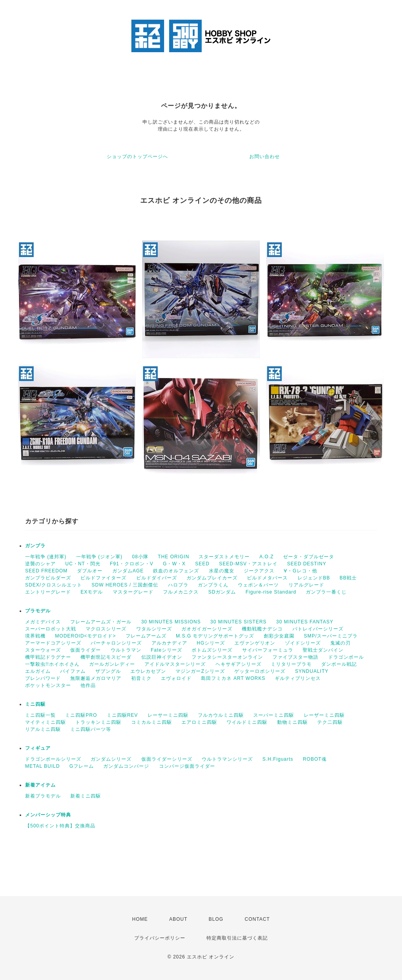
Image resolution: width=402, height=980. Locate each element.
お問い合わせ (265, 157)
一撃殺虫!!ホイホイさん (52, 664)
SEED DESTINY (307, 564)
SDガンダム (222, 592)
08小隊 (140, 557)
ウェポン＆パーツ (258, 585)
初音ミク (141, 678)
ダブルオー (90, 571)
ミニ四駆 (35, 704)
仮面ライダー (86, 650)
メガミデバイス (43, 622)
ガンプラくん (213, 585)
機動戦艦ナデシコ (262, 629)
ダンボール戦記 (339, 664)
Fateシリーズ (166, 650)
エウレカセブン (148, 671)
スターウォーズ (43, 650)
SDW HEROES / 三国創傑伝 (125, 585)
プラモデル (38, 611)
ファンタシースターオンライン (227, 657)
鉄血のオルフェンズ (176, 571)
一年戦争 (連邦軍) (46, 557)
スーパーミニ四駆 (274, 715)
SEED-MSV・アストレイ (248, 564)
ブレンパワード (43, 678)
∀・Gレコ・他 (300, 571)
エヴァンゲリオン (255, 643)
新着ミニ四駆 (86, 796)
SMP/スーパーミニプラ (331, 636)
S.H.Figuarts (278, 759)
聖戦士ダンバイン (323, 650)
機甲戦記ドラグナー (48, 657)
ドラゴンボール (346, 657)
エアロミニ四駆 (199, 722)
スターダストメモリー (224, 557)
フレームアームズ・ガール (101, 622)
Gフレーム (82, 766)
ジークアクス (259, 571)
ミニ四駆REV (122, 715)
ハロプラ (178, 585)
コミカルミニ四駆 (152, 722)
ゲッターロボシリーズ (260, 671)
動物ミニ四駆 (292, 722)
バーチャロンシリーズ (116, 643)
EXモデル (92, 592)
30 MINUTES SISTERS (238, 622)
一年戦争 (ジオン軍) (99, 557)
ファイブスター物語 (295, 657)
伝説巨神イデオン (162, 657)
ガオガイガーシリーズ (207, 629)
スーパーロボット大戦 (51, 629)
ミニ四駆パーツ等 (91, 729)
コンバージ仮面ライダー (187, 766)
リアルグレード (306, 585)
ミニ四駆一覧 (40, 715)
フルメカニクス (181, 592)
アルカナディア (169, 643)
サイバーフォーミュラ (268, 650)
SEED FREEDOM (46, 571)
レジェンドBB (314, 578)
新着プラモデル (43, 796)
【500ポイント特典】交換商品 (60, 826)
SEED (202, 564)
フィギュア (38, 748)
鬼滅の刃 (340, 643)
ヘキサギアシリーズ (238, 664)
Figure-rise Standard (271, 592)
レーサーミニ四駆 (168, 715)
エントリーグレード (48, 592)
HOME (140, 919)
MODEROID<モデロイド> (85, 636)
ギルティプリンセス (298, 678)
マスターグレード (133, 592)
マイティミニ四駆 (46, 722)
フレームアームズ (146, 636)
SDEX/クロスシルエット (54, 585)
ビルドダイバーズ (157, 578)
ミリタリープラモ (291, 664)
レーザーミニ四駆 (324, 715)
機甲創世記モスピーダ (106, 657)
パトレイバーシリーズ (318, 629)
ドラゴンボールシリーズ (53, 759)
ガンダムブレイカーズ (212, 578)
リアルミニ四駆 (43, 729)
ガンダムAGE (128, 571)
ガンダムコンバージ (126, 766)
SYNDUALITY (312, 671)
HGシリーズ (211, 643)
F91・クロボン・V (132, 564)
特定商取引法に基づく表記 (237, 938)
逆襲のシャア (40, 564)
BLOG (216, 919)
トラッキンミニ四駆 (98, 722)
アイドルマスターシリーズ (175, 664)
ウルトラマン (126, 650)
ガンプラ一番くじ (326, 592)
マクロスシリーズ (106, 629)
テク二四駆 (330, 722)
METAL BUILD (42, 766)
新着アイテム (40, 785)
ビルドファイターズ (103, 578)
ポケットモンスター (48, 685)
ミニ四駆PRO (81, 715)
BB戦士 (348, 578)
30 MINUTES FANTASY (305, 622)
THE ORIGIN (174, 557)
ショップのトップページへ (137, 157)
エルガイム (38, 671)
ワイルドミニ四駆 (247, 722)
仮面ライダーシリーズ (167, 759)
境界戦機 (35, 636)
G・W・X (174, 564)
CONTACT (257, 919)
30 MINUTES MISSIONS (171, 622)
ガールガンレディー (112, 664)
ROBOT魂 (315, 759)
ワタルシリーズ (154, 629)
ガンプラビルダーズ (48, 578)
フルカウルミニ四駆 (221, 715)
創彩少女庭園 (279, 636)
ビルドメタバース (267, 578)
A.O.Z (267, 557)
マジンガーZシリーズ (200, 671)
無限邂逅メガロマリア (96, 678)
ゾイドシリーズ (303, 643)
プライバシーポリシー (160, 938)
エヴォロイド (176, 678)
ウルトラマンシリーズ (227, 759)
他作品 (88, 685)
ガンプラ (35, 546)
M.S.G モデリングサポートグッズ (215, 636)
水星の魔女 (222, 571)
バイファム (73, 671)
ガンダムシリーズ (111, 759)
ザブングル (108, 671)
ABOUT (178, 919)
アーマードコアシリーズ (53, 643)
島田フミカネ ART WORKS (233, 678)
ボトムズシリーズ (212, 650)
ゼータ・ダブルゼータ (309, 557)
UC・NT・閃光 (83, 564)
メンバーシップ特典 (48, 815)
